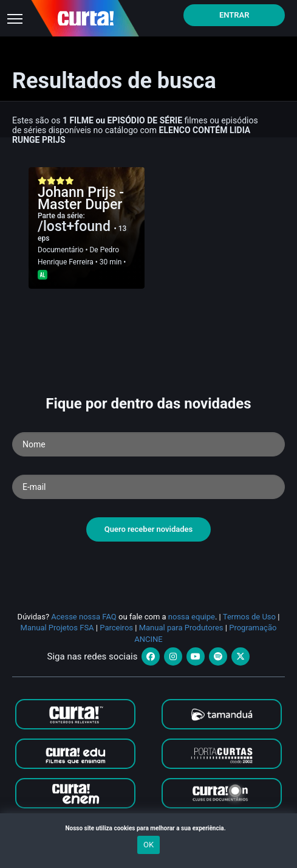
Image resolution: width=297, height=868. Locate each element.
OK (148, 845)
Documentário (60, 250)
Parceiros (116, 628)
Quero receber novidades (149, 529)
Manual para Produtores (181, 628)
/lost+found (76, 226)
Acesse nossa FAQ (84, 617)
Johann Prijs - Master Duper (81, 198)
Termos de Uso (249, 617)
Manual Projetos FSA (57, 628)
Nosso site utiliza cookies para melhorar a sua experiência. (148, 828)
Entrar (234, 15)
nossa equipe (192, 617)
